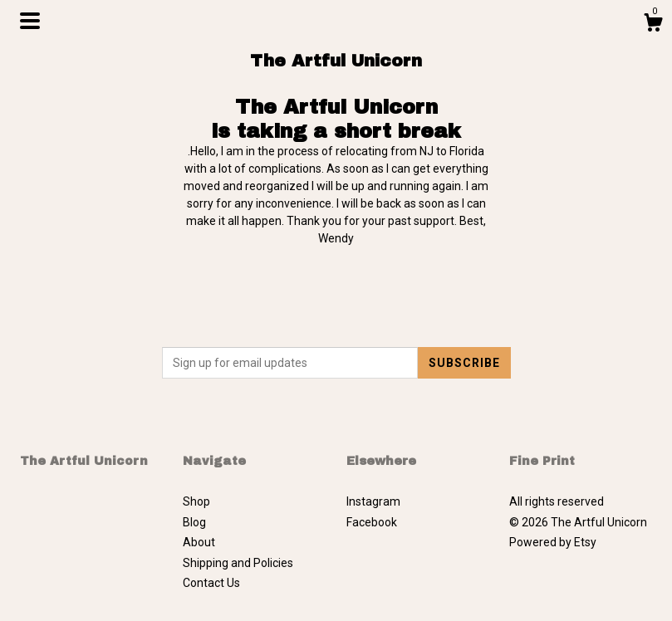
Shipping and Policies (238, 563)
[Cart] (653, 25)
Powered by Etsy (553, 542)
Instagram (373, 501)
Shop (196, 501)
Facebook (372, 522)
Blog (194, 522)
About (199, 542)
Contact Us (211, 583)
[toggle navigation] (30, 21)
